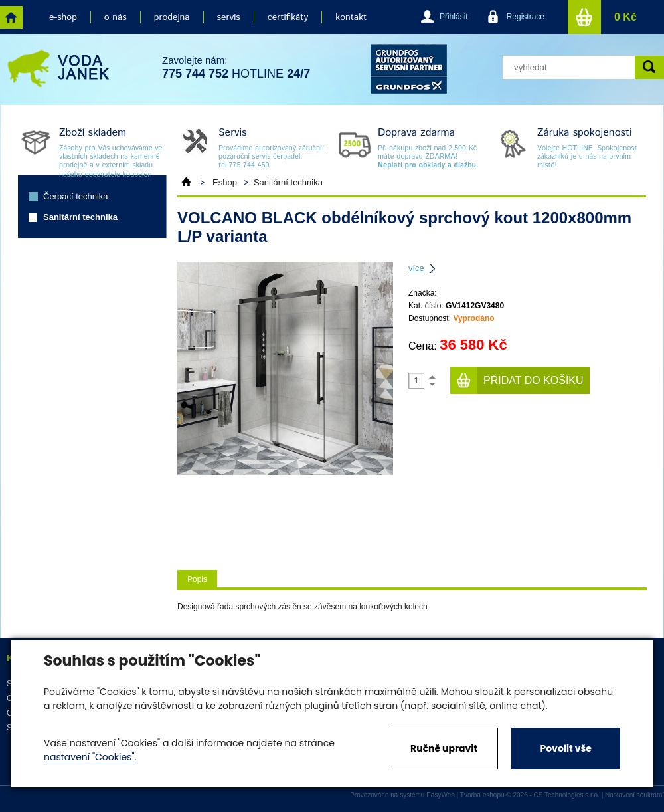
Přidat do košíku (534, 380)
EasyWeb (441, 795)
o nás (116, 17)
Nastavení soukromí (634, 795)
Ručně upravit (444, 748)
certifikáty (288, 17)
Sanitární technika (80, 217)
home (11, 17)
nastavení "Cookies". (90, 757)
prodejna (172, 17)
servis (229, 17)
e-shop (63, 17)
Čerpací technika (76, 196)
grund (409, 69)
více (416, 268)
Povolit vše (565, 748)
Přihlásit (454, 17)
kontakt (351, 17)
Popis (197, 579)
